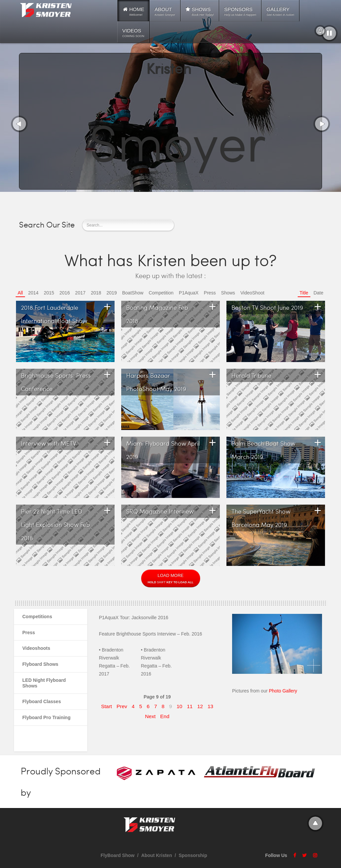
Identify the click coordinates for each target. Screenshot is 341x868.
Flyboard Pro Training (46, 717)
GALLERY (280, 11)
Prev (122, 706)
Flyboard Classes (42, 701)
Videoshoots (36, 648)
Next (151, 716)
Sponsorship (193, 855)
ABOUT (165, 11)
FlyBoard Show (118, 855)
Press (29, 633)
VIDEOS (133, 33)
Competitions (37, 617)
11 (190, 706)
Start (107, 706)
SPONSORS (240, 11)
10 (179, 706)
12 (200, 706)
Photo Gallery (283, 691)
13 (210, 706)
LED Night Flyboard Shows (44, 683)
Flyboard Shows (40, 664)
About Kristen (157, 855)
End (165, 716)
